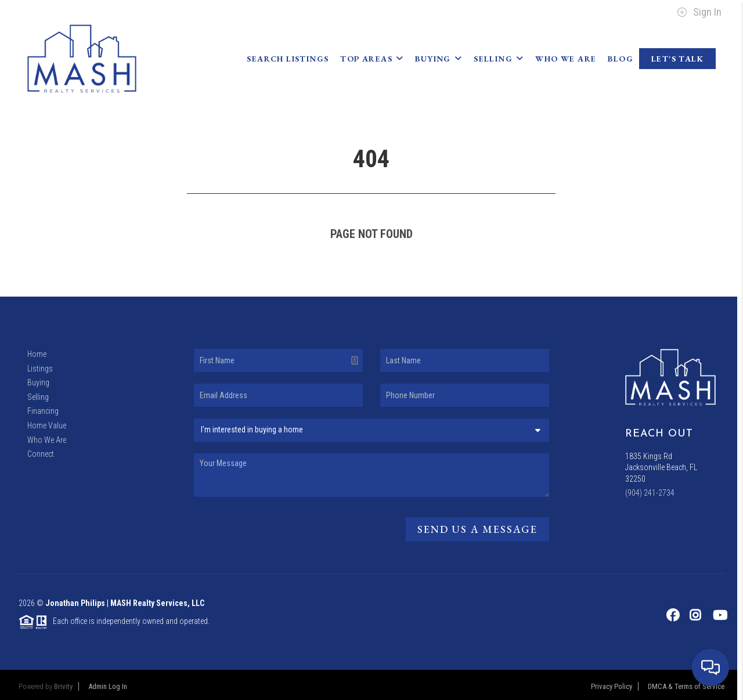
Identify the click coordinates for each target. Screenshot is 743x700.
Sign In (699, 12)
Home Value (47, 425)
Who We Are (566, 59)
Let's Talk (677, 59)
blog (621, 59)
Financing (43, 411)
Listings (40, 369)
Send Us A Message (477, 529)
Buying (439, 59)
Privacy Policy (612, 686)
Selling (499, 59)
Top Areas (372, 59)
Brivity (63, 686)
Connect (41, 454)
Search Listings (288, 59)
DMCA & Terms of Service (686, 686)
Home (37, 354)
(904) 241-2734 (650, 493)
